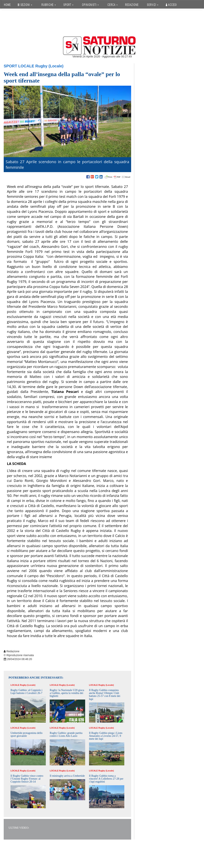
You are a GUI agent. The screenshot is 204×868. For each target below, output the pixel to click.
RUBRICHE (49, 5)
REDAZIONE (132, 5)
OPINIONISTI (91, 5)
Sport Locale (19, 66)
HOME (8, 5)
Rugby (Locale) (49, 66)
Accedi (171, 5)
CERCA (113, 5)
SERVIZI (153, 5)
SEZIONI (25, 5)
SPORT (68, 5)
